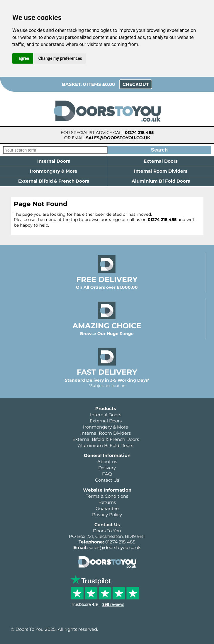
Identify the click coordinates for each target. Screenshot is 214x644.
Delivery (107, 468)
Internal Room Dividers (161, 171)
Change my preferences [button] (60, 58)
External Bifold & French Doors (54, 181)
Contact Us (107, 480)
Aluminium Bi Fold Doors (161, 181)
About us (107, 462)
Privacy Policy (107, 515)
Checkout (136, 84)
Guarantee (107, 508)
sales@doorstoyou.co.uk (118, 138)
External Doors (161, 161)
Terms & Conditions (107, 496)
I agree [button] (23, 58)
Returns (107, 502)
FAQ (107, 474)
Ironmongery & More (54, 171)
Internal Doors (54, 161)
